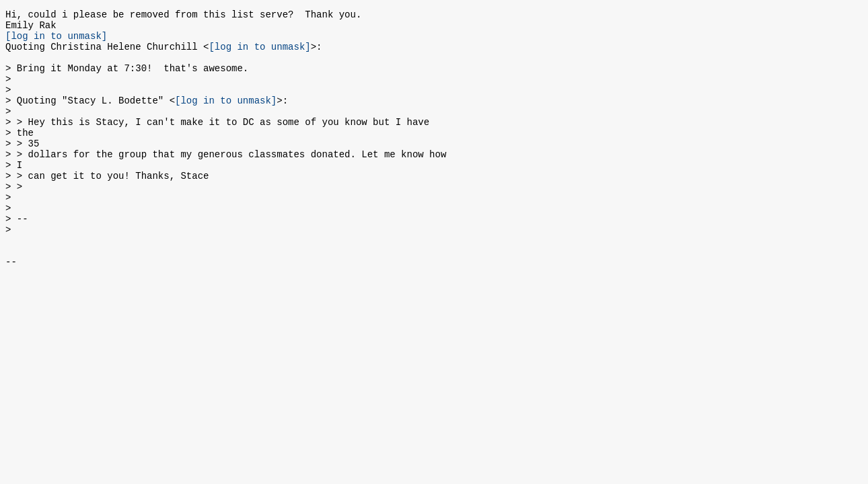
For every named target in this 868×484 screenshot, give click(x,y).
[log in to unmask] (56, 41)
